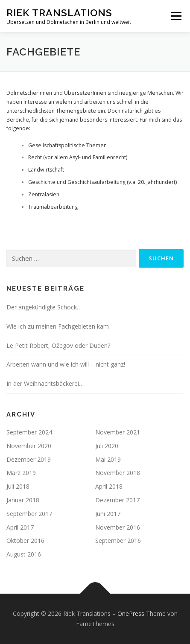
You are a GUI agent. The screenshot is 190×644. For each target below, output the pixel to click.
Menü (176, 16)
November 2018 (118, 473)
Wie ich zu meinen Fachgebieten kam (58, 326)
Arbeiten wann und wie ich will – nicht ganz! (66, 364)
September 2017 (29, 514)
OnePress (131, 613)
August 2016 (24, 554)
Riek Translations (59, 13)
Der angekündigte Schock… (44, 307)
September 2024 (29, 432)
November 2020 (29, 446)
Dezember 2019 (29, 459)
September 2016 (118, 541)
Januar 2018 (23, 500)
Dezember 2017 (117, 500)
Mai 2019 (108, 459)
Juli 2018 (18, 486)
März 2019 (21, 473)
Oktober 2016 (25, 541)
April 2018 (109, 486)
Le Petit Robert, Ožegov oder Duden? (58, 345)
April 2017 (20, 527)
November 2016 (118, 527)
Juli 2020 (107, 446)
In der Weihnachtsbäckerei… (45, 383)
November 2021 (118, 432)
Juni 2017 (108, 514)
